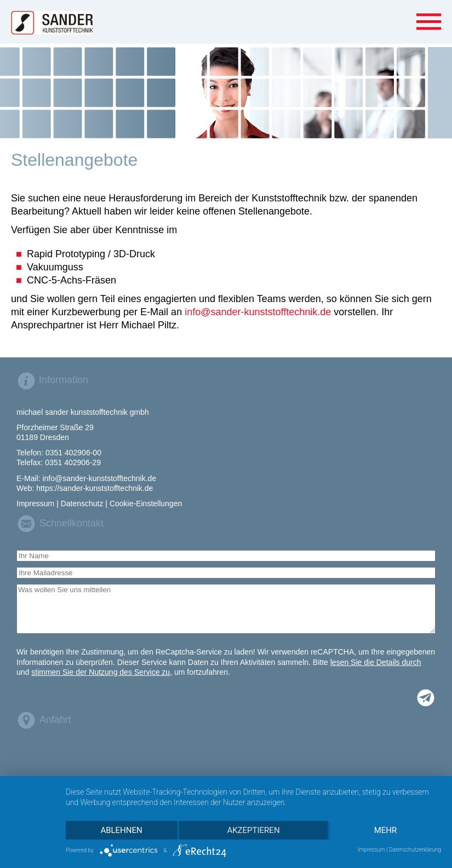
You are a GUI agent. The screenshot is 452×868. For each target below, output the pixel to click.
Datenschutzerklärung (415, 850)
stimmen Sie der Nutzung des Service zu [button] (101, 672)
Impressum (371, 850)
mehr (386, 830)
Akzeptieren (253, 830)
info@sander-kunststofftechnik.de (258, 312)
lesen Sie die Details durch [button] (376, 662)
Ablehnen (121, 830)
